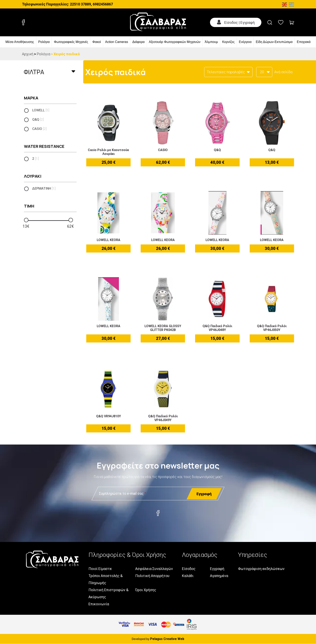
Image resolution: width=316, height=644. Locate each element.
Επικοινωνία (99, 604)
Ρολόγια (44, 42)
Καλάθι (188, 576)
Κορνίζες (228, 42)
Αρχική (28, 54)
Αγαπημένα (219, 576)
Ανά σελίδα (283, 72)
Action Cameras (117, 42)
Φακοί (97, 42)
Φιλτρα (34, 72)
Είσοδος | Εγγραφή (240, 22)
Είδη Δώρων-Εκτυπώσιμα (274, 42)
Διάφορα (138, 42)
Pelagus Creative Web (167, 639)
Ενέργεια (245, 42)
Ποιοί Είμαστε (100, 569)
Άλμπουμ (211, 42)
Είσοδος (189, 569)
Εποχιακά (304, 42)
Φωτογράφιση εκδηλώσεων (261, 569)
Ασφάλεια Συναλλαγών (154, 569)
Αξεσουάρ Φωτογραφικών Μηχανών (175, 42)
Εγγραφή (217, 569)
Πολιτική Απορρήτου (152, 576)
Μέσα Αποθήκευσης (20, 42)
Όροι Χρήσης (146, 590)
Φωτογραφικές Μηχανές (71, 42)
